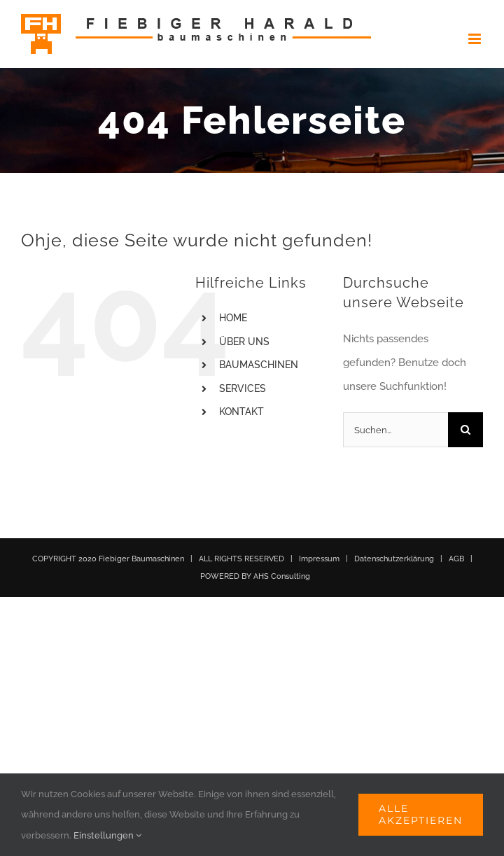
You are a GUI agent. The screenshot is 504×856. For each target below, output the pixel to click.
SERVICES (243, 388)
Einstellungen (107, 835)
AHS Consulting (282, 576)
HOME (233, 318)
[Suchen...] (395, 430)
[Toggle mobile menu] (476, 39)
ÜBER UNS (244, 342)
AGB (456, 559)
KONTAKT (241, 412)
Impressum (319, 559)
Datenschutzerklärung (394, 559)
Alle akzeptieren (421, 814)
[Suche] (465, 430)
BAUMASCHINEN (259, 365)
